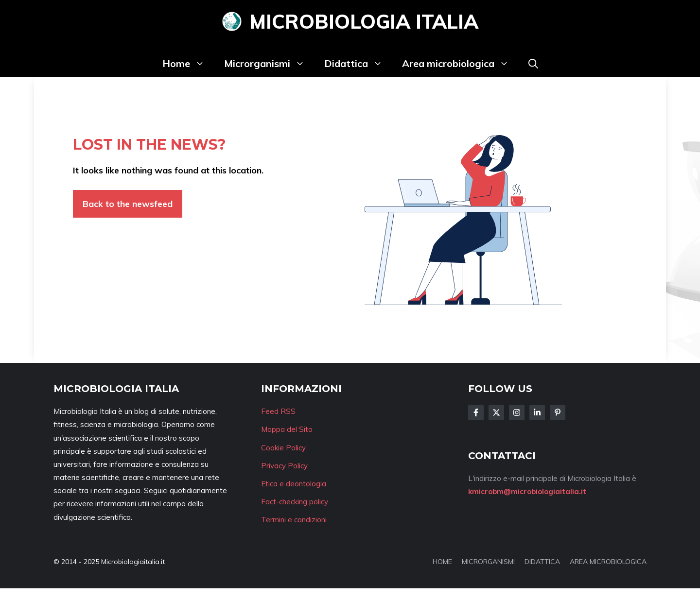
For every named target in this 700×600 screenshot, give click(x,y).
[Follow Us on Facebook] (476, 412)
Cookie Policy (283, 448)
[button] (533, 64)
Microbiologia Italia (364, 21)
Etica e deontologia (294, 484)
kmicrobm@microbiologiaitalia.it (527, 491)
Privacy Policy (284, 466)
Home (188, 64)
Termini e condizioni (294, 520)
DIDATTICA (542, 562)
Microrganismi (269, 64)
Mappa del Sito (287, 429)
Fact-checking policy (295, 502)
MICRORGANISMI (488, 562)
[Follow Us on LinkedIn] (537, 412)
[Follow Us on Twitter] (496, 412)
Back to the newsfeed (128, 204)
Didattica (358, 64)
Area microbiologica (460, 64)
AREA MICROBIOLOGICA (608, 562)
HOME (442, 562)
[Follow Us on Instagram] (517, 412)
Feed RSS (278, 411)
